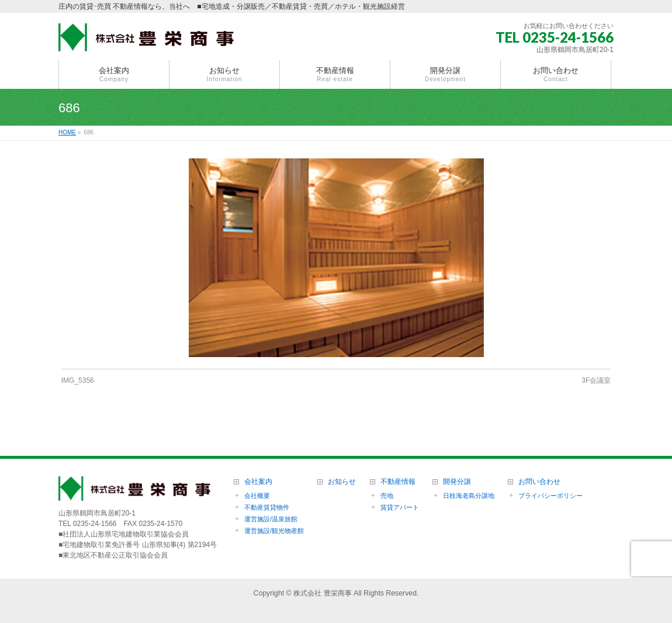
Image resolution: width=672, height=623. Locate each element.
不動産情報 (398, 482)
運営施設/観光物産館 (274, 531)
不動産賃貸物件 (267, 507)
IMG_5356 (78, 380)
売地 (387, 496)
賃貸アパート (400, 507)
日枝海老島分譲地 (469, 496)
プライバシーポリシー (550, 496)
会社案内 (258, 482)
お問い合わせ (539, 482)
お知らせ (342, 482)
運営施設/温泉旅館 (271, 519)
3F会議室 (596, 380)
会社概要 (257, 496)
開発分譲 (457, 482)
